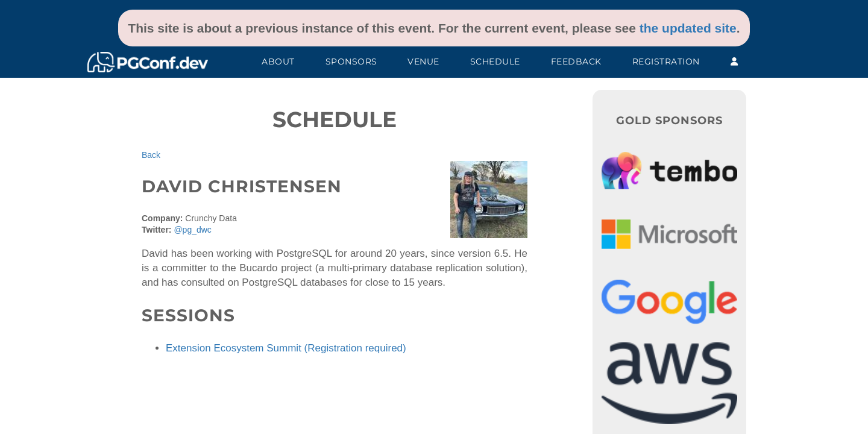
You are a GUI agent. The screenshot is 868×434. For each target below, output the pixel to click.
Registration (666, 61)
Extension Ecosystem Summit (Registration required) (286, 348)
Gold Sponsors (669, 121)
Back (151, 155)
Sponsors (351, 61)
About (278, 61)
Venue (423, 61)
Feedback (576, 61)
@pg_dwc (192, 230)
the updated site (688, 28)
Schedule (495, 61)
